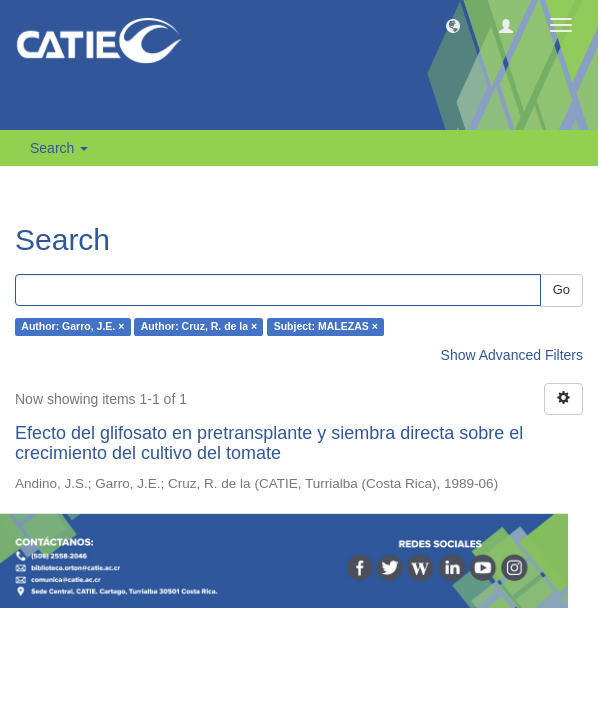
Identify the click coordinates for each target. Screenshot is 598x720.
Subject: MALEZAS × (326, 327)
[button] (453, 25)
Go (561, 289)
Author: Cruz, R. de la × (199, 327)
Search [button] (59, 148)
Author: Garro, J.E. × (72, 327)
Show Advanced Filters (512, 355)
